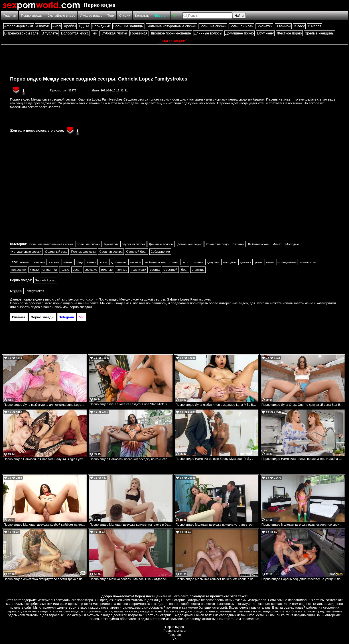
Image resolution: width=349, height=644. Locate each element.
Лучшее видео (91, 15)
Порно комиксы (174, 631)
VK (175, 15)
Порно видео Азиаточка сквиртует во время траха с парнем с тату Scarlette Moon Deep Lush (45, 579)
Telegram (161, 15)
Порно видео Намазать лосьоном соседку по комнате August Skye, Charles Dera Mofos (131, 459)
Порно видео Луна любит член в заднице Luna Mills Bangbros (217, 405)
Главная (10, 15)
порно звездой (81, 307)
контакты (208, 619)
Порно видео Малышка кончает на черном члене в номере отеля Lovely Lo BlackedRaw (217, 579)
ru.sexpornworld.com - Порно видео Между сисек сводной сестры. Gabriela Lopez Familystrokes (138, 299)
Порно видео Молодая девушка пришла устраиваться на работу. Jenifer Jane (217, 525)
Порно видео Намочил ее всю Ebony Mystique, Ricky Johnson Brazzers (217, 459)
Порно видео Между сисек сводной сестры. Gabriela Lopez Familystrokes (99, 79)
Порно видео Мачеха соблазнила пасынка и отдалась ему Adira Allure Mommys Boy (131, 579)
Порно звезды (32, 15)
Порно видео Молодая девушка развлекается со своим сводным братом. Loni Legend (303, 525)
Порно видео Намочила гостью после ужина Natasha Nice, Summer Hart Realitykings (303, 459)
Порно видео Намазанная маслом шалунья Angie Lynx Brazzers (45, 459)
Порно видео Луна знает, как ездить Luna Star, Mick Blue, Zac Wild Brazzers (131, 404)
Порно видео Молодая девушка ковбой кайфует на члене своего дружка (45, 525)
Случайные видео (61, 15)
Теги (111, 15)
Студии (125, 15)
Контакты (142, 15)
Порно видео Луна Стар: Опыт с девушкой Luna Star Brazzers (303, 405)
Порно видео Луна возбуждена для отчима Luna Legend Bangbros (45, 405)
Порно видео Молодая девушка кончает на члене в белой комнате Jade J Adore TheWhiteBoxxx (131, 525)
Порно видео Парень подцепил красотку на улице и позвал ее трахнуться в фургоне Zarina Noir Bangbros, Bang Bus (303, 579)
